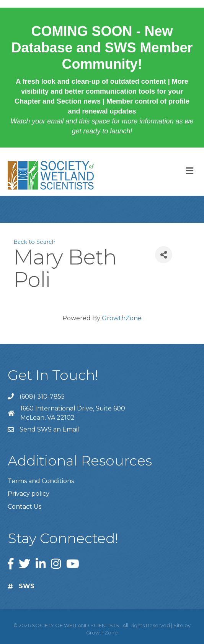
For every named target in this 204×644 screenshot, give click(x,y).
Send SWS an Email (49, 429)
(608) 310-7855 (42, 397)
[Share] (164, 255)
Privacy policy (29, 494)
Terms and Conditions (41, 481)
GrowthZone (122, 318)
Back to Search (34, 242)
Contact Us (24, 507)
